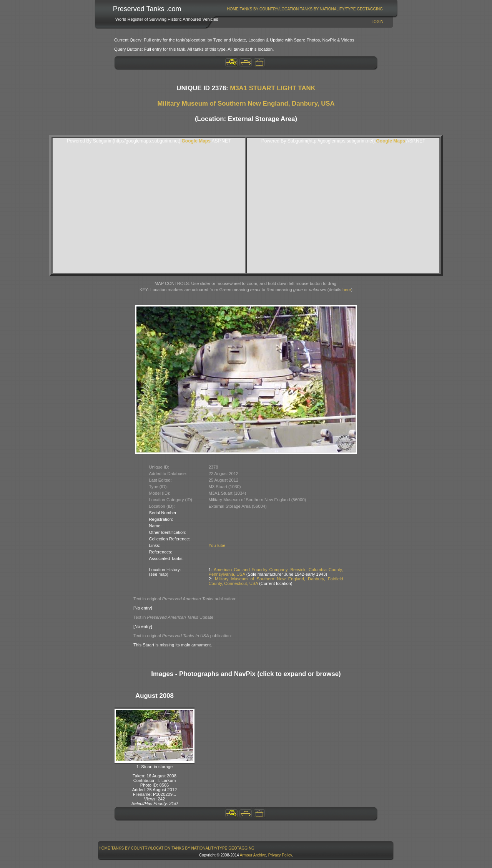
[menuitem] (233, 9)
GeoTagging (370, 9)
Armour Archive (253, 855)
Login (377, 22)
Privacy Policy (280, 855)
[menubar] (305, 9)
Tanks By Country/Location (269, 9)
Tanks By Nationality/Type (328, 9)
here (347, 290)
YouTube (217, 545)
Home (233, 9)
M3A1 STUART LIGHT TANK (273, 88)
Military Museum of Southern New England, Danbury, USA (246, 104)
